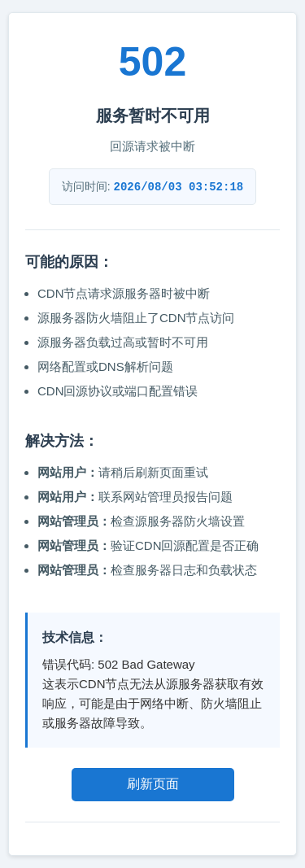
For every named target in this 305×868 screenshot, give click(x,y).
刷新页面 (153, 784)
